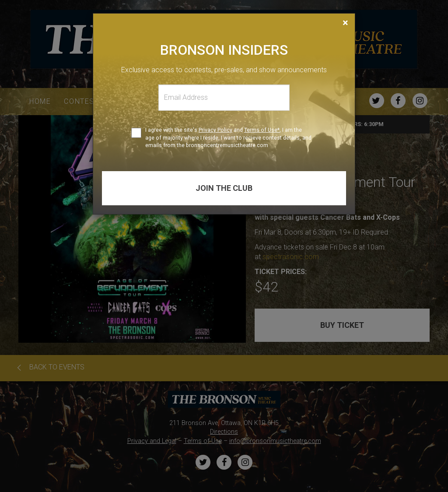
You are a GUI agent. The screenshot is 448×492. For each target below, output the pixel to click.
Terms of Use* (262, 130)
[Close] (345, 23)
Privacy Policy (215, 130)
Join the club (224, 188)
